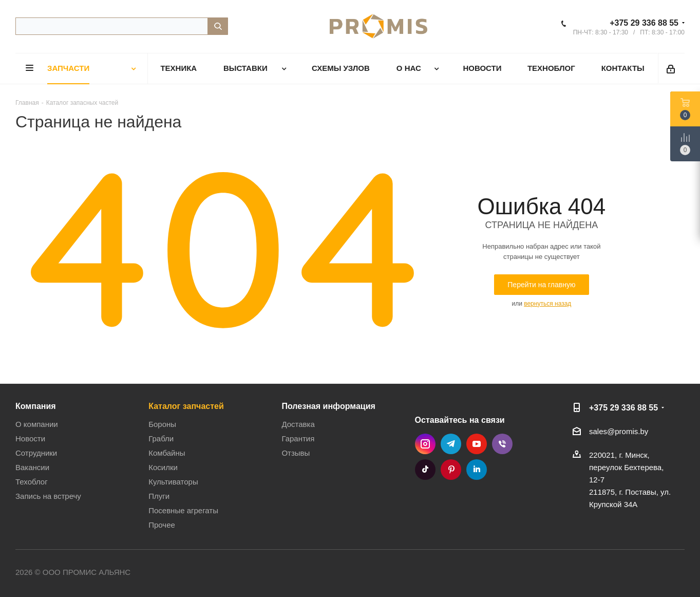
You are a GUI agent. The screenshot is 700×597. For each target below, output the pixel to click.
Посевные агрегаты (183, 510)
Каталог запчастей (186, 406)
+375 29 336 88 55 (644, 23)
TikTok (425, 470)
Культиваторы (173, 482)
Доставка (298, 424)
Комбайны (167, 453)
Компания (36, 406)
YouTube (477, 444)
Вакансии (32, 467)
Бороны (162, 424)
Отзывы (296, 453)
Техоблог (32, 482)
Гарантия (298, 439)
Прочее (162, 525)
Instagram (425, 444)
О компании (37, 424)
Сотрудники (36, 453)
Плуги (159, 496)
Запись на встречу (48, 496)
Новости (30, 439)
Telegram (451, 444)
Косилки (163, 467)
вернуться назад (547, 304)
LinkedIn (477, 470)
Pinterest (451, 470)
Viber (502, 444)
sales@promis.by (619, 431)
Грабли (161, 439)
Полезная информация (328, 406)
